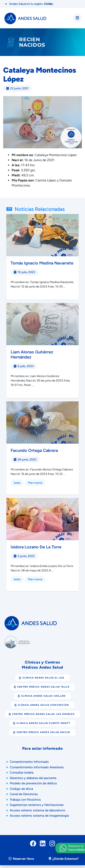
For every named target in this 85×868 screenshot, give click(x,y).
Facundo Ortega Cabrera (34, 450)
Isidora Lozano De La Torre (36, 547)
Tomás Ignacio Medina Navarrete (42, 263)
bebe (17, 483)
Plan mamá (35, 483)
